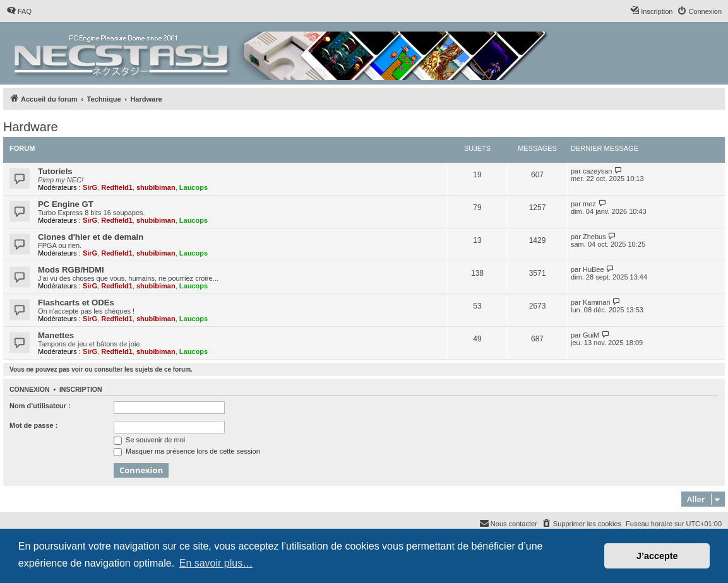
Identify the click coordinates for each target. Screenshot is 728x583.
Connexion (30, 389)
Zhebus (594, 237)
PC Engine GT (66, 204)
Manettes (56, 335)
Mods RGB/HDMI (71, 270)
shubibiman (156, 187)
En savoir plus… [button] (216, 563)
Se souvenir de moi (149, 440)
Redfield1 (117, 187)
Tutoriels (55, 171)
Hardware (31, 127)
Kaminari (596, 302)
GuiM (591, 335)
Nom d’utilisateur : (40, 406)
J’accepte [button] (657, 556)
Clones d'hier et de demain (91, 237)
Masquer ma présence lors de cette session (187, 451)
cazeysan (597, 171)
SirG (90, 187)
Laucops (194, 187)
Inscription (81, 389)
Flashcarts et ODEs (76, 303)
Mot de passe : (33, 425)
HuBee (594, 269)
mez (589, 204)
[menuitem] (19, 11)
